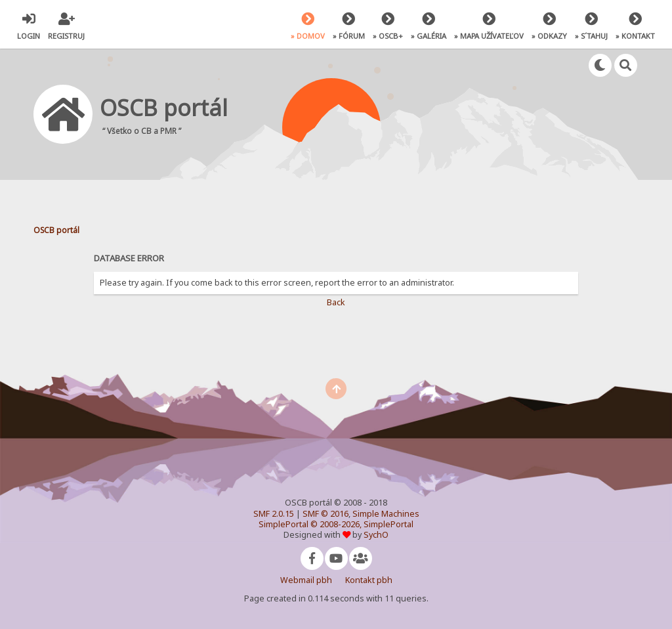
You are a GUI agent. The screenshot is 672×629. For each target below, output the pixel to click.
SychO (376, 535)
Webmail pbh (306, 580)
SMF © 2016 (325, 514)
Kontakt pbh (369, 580)
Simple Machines (386, 514)
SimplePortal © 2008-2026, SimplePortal (336, 524)
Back (336, 302)
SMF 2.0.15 (274, 514)
